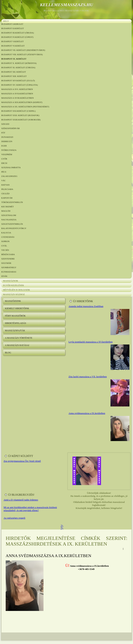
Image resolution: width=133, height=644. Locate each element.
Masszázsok (11, 281)
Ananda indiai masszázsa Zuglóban (86, 306)
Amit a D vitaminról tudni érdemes (21, 500)
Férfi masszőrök (15, 316)
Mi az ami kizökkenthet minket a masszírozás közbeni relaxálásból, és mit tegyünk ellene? (30, 509)
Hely (6, 21)
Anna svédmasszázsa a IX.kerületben (87, 413)
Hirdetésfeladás (16, 323)
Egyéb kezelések (14, 285)
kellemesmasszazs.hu (66, 5)
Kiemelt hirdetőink (17, 308)
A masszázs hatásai (17, 345)
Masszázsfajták (15, 331)
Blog (8, 353)
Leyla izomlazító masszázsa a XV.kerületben (91, 342)
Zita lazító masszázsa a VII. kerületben (88, 377)
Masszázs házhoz (14, 294)
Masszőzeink (13, 301)
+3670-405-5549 (86, 569)
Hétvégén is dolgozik (17, 290)
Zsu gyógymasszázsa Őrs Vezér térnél (22, 461)
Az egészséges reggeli (14, 518)
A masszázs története (19, 338)
